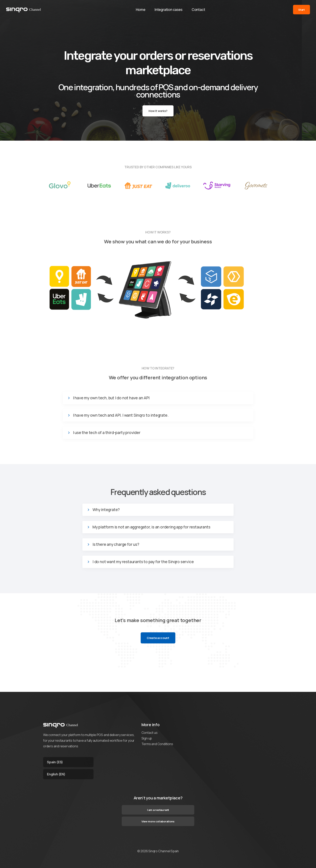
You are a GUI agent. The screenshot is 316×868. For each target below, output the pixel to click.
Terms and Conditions (157, 744)
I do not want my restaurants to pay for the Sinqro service (143, 562)
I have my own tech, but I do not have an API (111, 398)
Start (301, 10)
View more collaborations (158, 821)
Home (140, 10)
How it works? (158, 111)
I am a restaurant (158, 810)
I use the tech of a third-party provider (107, 433)
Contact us (150, 733)
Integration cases (168, 10)
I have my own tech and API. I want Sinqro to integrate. (121, 415)
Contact (199, 10)
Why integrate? (106, 510)
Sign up (147, 738)
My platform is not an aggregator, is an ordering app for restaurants (151, 527)
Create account (158, 638)
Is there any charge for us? (116, 544)
